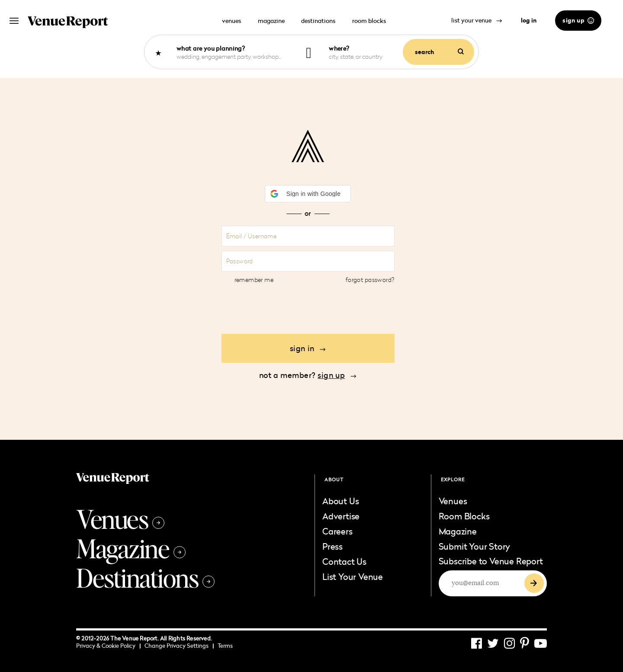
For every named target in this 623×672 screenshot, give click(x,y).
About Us (340, 501)
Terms (225, 646)
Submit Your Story (475, 546)
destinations (318, 21)
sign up (578, 20)
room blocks (369, 21)
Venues (120, 518)
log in (529, 20)
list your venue (477, 20)
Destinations (145, 577)
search (439, 52)
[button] (308, 194)
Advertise (341, 516)
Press (332, 546)
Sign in (308, 348)
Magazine (131, 548)
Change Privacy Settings (179, 646)
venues (231, 21)
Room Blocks (464, 516)
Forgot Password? (370, 280)
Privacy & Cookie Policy (108, 646)
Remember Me (254, 280)
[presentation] (308, 308)
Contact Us (344, 561)
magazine (271, 21)
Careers (337, 531)
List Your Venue (353, 576)
